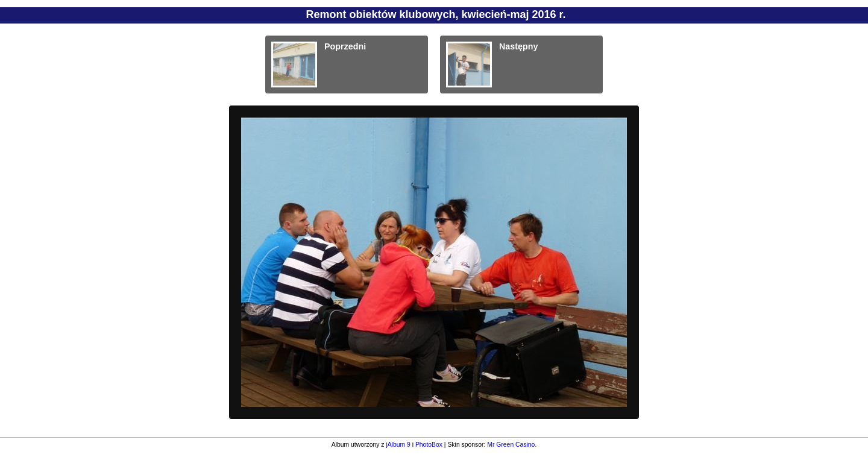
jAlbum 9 (398, 445)
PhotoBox (429, 445)
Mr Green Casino (511, 445)
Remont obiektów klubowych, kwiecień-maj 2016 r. (436, 14)
